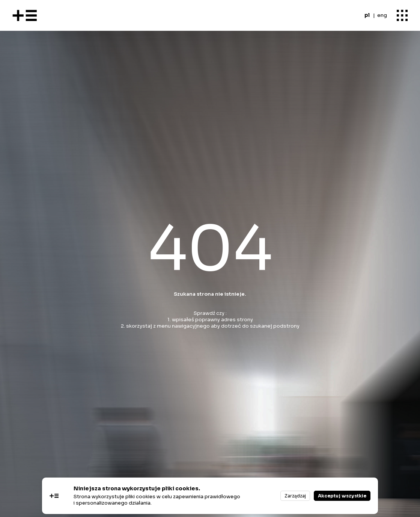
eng (382, 15)
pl (367, 15)
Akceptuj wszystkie (342, 496)
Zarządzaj (295, 496)
